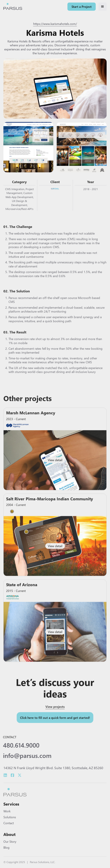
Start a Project (82, 7)
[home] (13, 7)
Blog (6, 851)
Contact (9, 827)
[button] (103, 7)
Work (7, 815)
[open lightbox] (55, 89)
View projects (55, 711)
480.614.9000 (19, 745)
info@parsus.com (25, 755)
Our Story (10, 845)
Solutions (10, 821)
